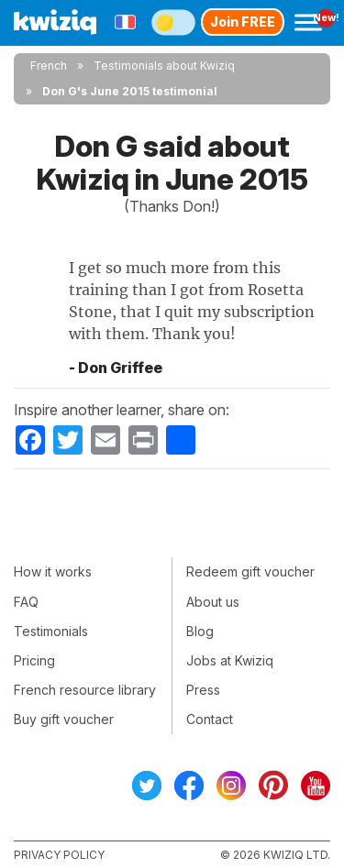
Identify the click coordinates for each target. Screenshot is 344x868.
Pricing (34, 660)
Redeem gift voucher (250, 571)
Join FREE (243, 22)
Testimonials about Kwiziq (164, 66)
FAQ (26, 602)
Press (203, 690)
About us (213, 602)
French (49, 66)
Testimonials (51, 631)
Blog (200, 631)
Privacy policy (59, 855)
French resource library (85, 690)
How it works (53, 571)
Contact (210, 719)
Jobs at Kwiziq (230, 660)
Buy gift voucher (64, 719)
